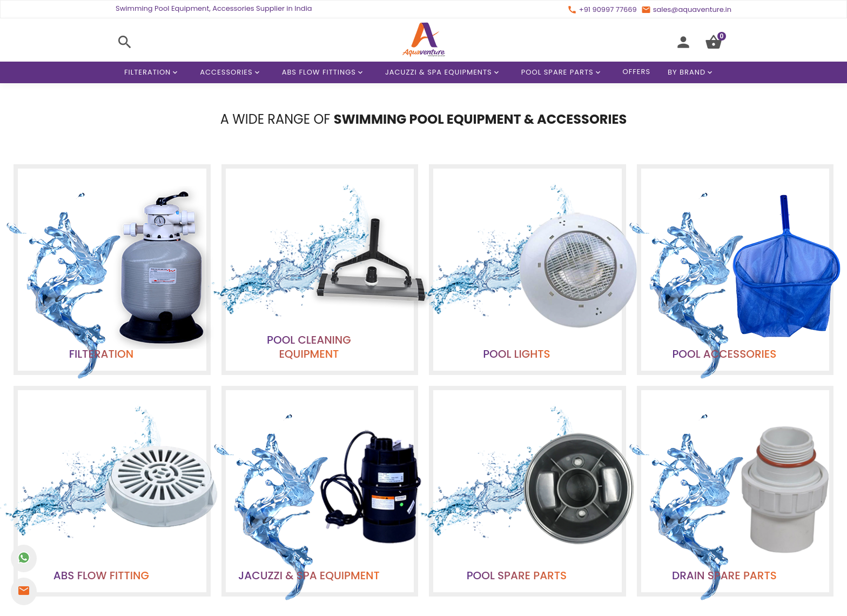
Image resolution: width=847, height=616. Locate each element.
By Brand (692, 72)
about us (284, 443)
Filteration (153, 72)
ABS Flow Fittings (324, 72)
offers (433, 443)
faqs (592, 443)
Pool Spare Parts (563, 72)
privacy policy (476, 443)
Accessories (231, 72)
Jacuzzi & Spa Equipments (444, 72)
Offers (637, 72)
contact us (327, 443)
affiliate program (383, 443)
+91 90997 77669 (426, 605)
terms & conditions (543, 443)
